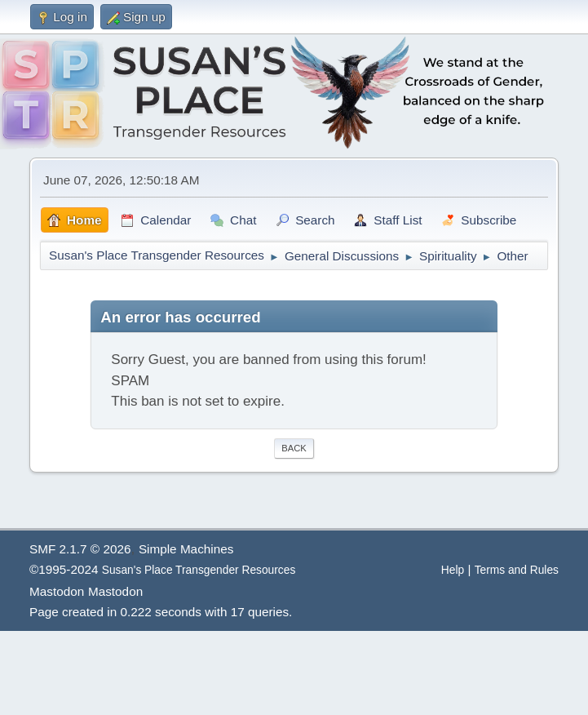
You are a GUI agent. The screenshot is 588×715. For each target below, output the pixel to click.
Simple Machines (186, 549)
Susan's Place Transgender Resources (199, 570)
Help (453, 570)
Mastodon (57, 591)
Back (294, 448)
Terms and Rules (517, 570)
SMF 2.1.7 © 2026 (80, 549)
